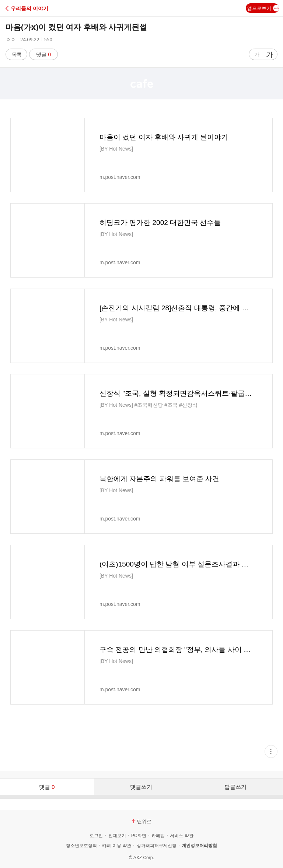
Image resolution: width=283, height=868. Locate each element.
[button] (38, 8)
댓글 (44, 54)
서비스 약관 (181, 836)
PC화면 (139, 836)
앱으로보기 (263, 8)
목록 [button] (17, 54)
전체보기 (117, 836)
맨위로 (141, 821)
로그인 (96, 836)
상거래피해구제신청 (157, 846)
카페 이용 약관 (117, 846)
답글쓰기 (235, 787)
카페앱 (158, 836)
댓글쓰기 (141, 787)
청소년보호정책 (81, 846)
